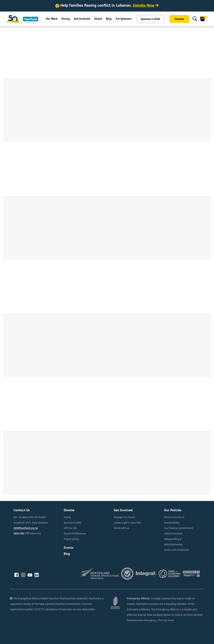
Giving (66, 19)
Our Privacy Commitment (179, 528)
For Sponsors (124, 19)
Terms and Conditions (177, 550)
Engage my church (125, 518)
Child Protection (173, 534)
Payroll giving (71, 539)
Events (69, 548)
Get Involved (82, 19)
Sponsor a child (150, 19)
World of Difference (75, 534)
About (98, 19)
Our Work (52, 19)
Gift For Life (70, 528)
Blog (109, 19)
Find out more (166, 621)
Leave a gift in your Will (127, 523)
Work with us (122, 528)
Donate (179, 19)
